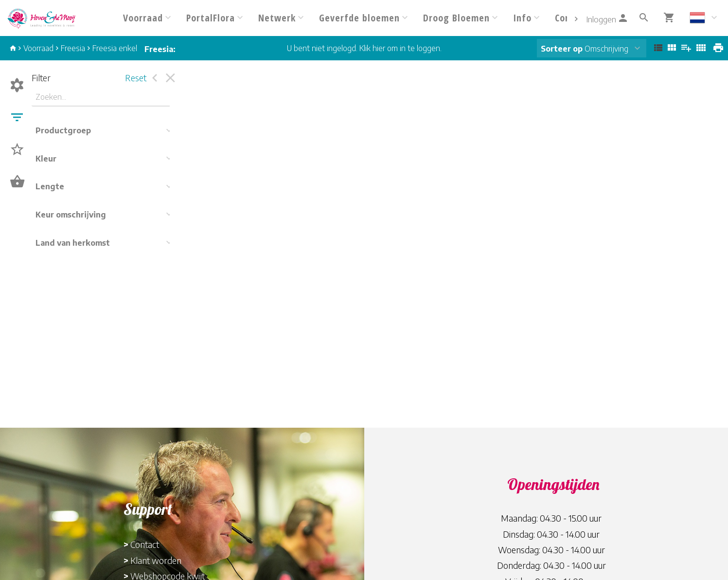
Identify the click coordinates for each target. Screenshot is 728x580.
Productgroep (63, 130)
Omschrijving (585, 49)
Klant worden (156, 560)
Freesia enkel (115, 48)
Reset (136, 78)
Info (522, 18)
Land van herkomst (73, 243)
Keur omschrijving (71, 215)
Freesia (73, 48)
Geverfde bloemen (359, 18)
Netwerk (277, 18)
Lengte (50, 186)
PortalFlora (211, 18)
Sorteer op (562, 49)
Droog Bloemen (456, 18)
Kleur (46, 159)
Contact (145, 544)
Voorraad (143, 18)
